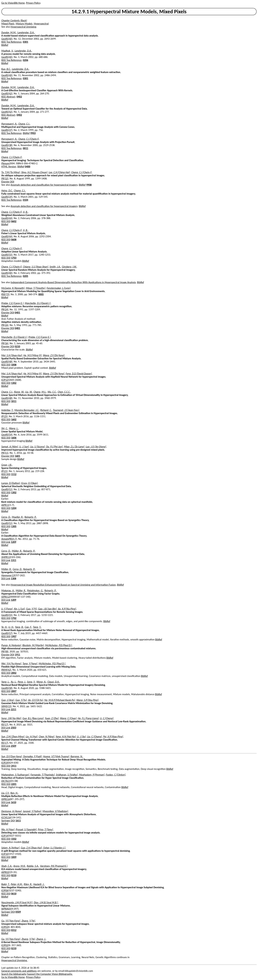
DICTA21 (6, 781)
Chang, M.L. (40, 392)
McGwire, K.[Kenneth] (13, 288)
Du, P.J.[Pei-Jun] (54, 447)
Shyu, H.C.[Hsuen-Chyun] (34, 172)
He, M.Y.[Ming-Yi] (32, 355)
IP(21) (4, 471)
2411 (14, 766)
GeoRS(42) (7, 93)
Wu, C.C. (52, 392)
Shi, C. (5, 428)
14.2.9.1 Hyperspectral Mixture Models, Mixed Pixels (129, 12)
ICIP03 (5, 927)
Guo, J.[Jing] (8, 700)
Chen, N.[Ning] (47, 737)
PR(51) (5, 453)
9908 (89, 185)
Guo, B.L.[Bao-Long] (33, 718)
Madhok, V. (7, 51)
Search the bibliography (14, 974)
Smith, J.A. (55, 267)
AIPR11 (5, 505)
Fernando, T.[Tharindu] (43, 775)
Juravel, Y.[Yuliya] (32, 811)
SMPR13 (6, 557)
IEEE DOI (6, 221)
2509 (13, 746)
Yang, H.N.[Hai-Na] (66, 737)
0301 (26, 42)
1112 (14, 474)
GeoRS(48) (7, 362)
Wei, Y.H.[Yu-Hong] (11, 664)
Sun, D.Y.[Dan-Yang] (12, 756)
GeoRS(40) (7, 39)
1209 (13, 542)
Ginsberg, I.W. (69, 267)
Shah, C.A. (7, 866)
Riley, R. (28, 884)
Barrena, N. (77, 756)
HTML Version (9, 167)
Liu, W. (29, 392)
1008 (14, 365)
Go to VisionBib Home (13, 3)
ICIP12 (5, 380)
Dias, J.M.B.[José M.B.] (46, 902)
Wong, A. (41, 682)
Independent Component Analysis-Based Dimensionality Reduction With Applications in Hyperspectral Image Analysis (73, 282)
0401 (17, 313)
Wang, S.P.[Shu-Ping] (87, 700)
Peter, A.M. (17, 884)
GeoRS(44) (7, 218)
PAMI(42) (6, 670)
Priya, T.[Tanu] (45, 829)
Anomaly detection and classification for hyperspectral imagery (44, 185)
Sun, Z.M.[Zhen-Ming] (13, 737)
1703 (14, 258)
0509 (18, 912)
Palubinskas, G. (35, 590)
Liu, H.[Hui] (32, 737)
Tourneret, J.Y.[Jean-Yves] (66, 410)
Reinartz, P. (30, 517)
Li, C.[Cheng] (107, 718)
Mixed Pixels (8, 24)
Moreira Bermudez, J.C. (27, 410)
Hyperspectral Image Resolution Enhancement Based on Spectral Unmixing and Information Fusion (63, 585)
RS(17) (5, 725)
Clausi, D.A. (53, 682)
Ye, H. (4, 627)
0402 (19, 97)
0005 (41, 294)
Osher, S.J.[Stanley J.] (54, 848)
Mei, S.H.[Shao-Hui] (12, 355)
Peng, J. (22, 682)
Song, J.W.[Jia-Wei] (11, 718)
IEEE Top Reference (11, 42)
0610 (14, 894)
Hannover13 (8, 575)
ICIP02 (5, 945)
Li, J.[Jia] (81, 737)
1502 (14, 839)
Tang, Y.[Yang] (30, 664)
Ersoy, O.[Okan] (29, 483)
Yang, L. (5, 682)
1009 (14, 857)
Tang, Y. (37, 627)
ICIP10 (5, 854)
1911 (17, 655)
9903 (33, 133)
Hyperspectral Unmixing (24, 27)
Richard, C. (46, 410)
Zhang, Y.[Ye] (28, 921)
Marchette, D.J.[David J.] (38, 303)
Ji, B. (25, 212)
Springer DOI (8, 821)
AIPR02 (5, 872)
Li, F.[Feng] (7, 609)
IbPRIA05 (6, 909)
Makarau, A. (8, 590)
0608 (14, 240)
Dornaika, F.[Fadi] (32, 756)
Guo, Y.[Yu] (21, 700)
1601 (17, 456)
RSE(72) (5, 294)
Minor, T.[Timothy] (36, 288)
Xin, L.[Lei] (19, 609)
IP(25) (4, 416)
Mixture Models (24, 24)
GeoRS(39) (7, 197)
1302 (14, 383)
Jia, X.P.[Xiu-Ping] (67, 609)
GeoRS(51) (7, 489)
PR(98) (5, 651)
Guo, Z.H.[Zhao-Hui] (31, 848)
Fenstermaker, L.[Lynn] (58, 288)
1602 (14, 419)
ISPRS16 (6, 799)
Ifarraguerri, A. (9, 124)
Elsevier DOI (8, 182)
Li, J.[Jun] (24, 447)
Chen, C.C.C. (64, 392)
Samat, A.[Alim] (10, 447)
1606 (14, 438)
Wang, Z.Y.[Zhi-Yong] (54, 355)
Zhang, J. (41, 939)
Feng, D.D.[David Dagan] (79, 374)
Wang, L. (14, 428)
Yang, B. (19, 627)
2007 (14, 691)
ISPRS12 (6, 597)
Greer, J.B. (7, 465)
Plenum (5, 163)
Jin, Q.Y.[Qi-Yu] (36, 700)
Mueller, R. (18, 517)
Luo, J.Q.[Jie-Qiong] (96, 447)
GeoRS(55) (7, 255)
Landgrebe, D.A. (26, 32)
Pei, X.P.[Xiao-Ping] (113, 737)
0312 (14, 930)
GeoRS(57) (7, 633)
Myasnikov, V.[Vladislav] (55, 811)
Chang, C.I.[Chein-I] (28, 139)
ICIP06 (5, 890)
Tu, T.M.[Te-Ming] (11, 172)
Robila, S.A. (33, 866)
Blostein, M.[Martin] (33, 645)
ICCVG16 (6, 817)
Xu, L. (14, 682)
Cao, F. (28, 627)
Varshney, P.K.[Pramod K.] (54, 866)
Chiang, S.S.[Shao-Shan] (36, 267)
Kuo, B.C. (6, 69)
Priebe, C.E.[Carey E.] (12, 303)
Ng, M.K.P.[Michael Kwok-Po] (60, 700)
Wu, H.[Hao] (8, 829)
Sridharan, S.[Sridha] (67, 775)
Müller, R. (17, 551)
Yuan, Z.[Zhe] (52, 718)
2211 (13, 709)
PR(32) (5, 179)
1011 (14, 401)
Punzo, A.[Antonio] (11, 645)
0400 (27, 167)
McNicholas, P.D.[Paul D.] (59, 645)
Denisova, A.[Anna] (12, 811)
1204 (14, 508)
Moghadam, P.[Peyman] (92, 775)
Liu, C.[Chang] (95, 737)
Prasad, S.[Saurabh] (26, 829)
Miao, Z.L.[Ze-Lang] (74, 447)
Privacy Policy (33, 3)
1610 (13, 802)
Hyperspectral (41, 24)
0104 (26, 200)
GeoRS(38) (7, 145)
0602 (14, 221)
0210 (17, 346)
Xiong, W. (19, 392)
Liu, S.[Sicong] (37, 447)
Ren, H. (14, 793)
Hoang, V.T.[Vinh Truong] (56, 756)
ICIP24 (5, 763)
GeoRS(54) (7, 435)
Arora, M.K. (19, 866)
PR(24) (5, 309)
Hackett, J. (39, 884)
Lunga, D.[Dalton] (11, 483)
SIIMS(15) (6, 706)
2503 (13, 728)
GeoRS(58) (7, 688)
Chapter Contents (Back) (14, 20)
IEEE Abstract (8, 97)
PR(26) (5, 325)
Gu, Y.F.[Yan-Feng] (11, 921)
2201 (14, 784)
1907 (14, 636)
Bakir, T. (5, 884)
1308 (13, 578)
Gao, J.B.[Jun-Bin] (47, 609)
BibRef (5, 45)
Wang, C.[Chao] (68, 718)
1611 (18, 821)
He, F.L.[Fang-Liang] (88, 718)
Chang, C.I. (24, 124)
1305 (14, 526)
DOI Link (6, 542)
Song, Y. (31, 682)
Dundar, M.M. (9, 32)
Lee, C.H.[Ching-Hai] (59, 172)
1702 (14, 618)
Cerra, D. (6, 517)
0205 (26, 276)
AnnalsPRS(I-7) (9, 539)
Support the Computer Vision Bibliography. (50, 974)
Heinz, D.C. (7, 191)
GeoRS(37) (7, 130)
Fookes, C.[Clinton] (116, 775)
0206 (26, 60)
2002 (14, 673)
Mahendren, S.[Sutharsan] (15, 775)
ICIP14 (5, 836)
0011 (26, 148)
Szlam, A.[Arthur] (10, 848)
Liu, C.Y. (5, 793)
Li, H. (11, 627)
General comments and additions (19, 971)
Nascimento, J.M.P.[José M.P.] (17, 902)
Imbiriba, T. (7, 410)
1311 (13, 560)
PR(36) (5, 343)
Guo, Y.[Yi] (32, 609)
